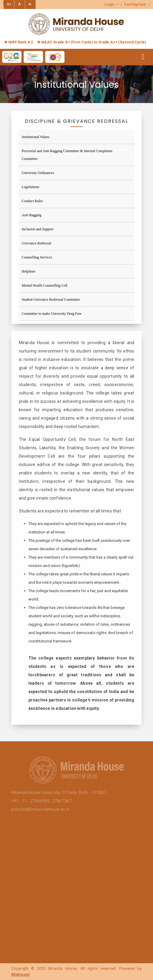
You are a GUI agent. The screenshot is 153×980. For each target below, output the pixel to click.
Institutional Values (36, 137)
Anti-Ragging (32, 215)
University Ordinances (38, 173)
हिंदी (6, 3)
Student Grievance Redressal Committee (51, 300)
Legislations (31, 187)
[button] (111, 4)
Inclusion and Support (38, 229)
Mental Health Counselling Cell (45, 285)
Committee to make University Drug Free (52, 314)
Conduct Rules (32, 201)
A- (30, 4)
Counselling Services (37, 257)
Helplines (29, 271)
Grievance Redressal (37, 243)
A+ (9, 4)
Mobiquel (21, 974)
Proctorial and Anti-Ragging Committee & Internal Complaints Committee (67, 155)
